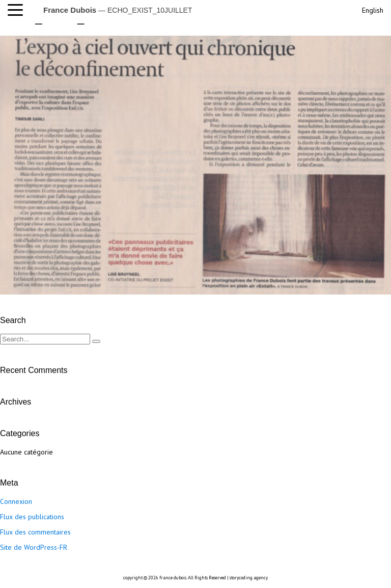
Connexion (16, 501)
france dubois (173, 578)
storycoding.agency (249, 578)
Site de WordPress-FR (34, 547)
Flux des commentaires (35, 532)
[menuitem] (372, 9)
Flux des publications (32, 517)
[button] (18, 10)
